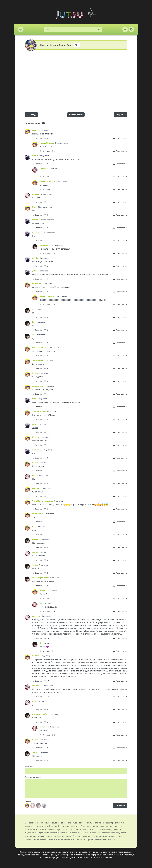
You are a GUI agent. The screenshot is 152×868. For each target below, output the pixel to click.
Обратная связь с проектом (99, 858)
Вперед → (121, 115)
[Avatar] (27, 805)
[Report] (120, 138)
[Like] (46, 138)
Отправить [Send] (120, 805)
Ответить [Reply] (37, 138)
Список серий (76, 115)
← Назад (31, 115)
